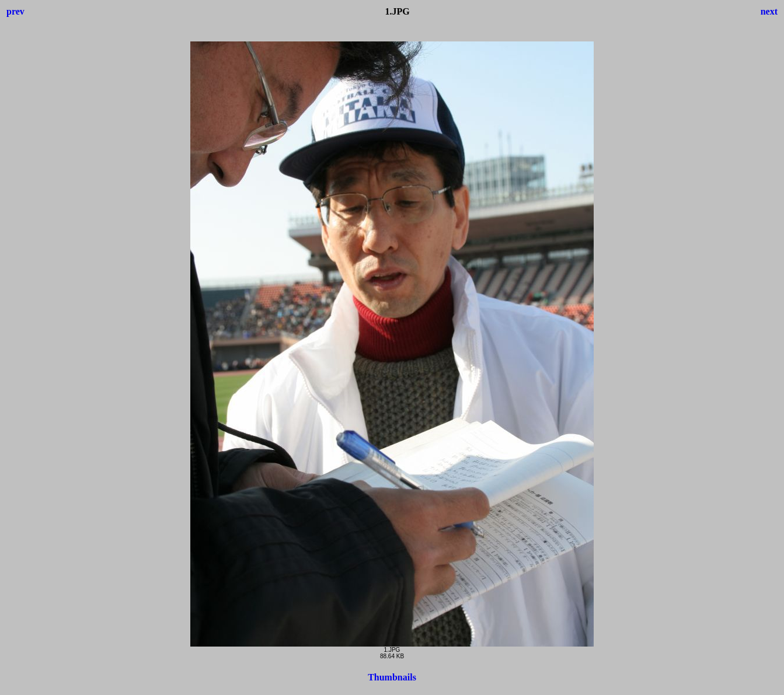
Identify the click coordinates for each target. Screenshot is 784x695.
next (769, 11)
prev (15, 11)
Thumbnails (392, 677)
